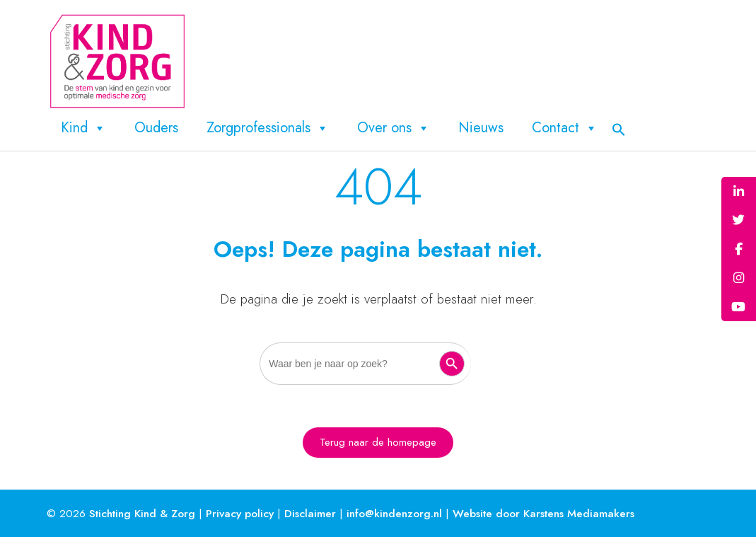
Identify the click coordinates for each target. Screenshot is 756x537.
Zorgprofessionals (268, 128)
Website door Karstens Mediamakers (543, 513)
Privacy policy (240, 513)
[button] (619, 128)
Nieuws (481, 128)
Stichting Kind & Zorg (142, 513)
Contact (565, 128)
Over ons (394, 128)
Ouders (156, 128)
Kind (83, 128)
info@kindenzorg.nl (394, 513)
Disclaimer (310, 513)
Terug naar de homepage (378, 442)
